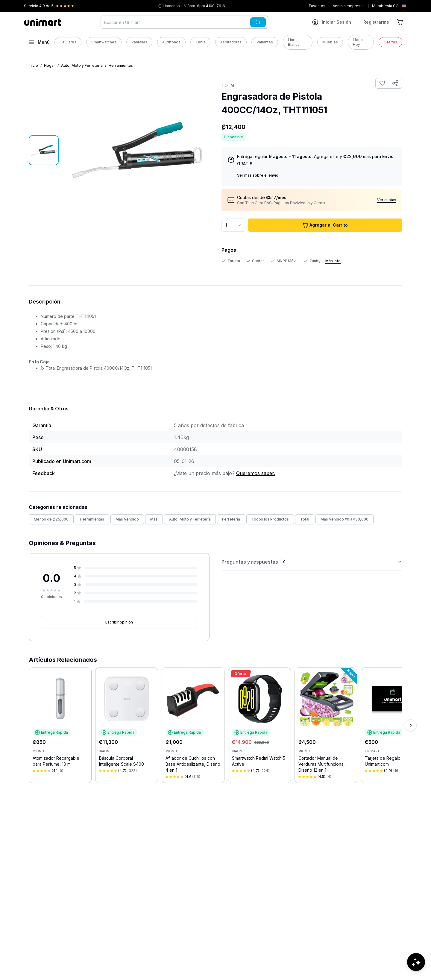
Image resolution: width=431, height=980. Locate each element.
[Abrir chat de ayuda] (416, 962)
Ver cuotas (387, 200)
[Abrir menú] (39, 42)
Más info (333, 261)
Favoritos (317, 6)
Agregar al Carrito (325, 225)
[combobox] (233, 225)
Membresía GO (385, 6)
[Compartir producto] (395, 83)
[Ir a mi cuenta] (332, 22)
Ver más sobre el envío (258, 175)
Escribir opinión (119, 622)
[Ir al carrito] (400, 22)
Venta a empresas (349, 6)
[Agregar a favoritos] (382, 83)
